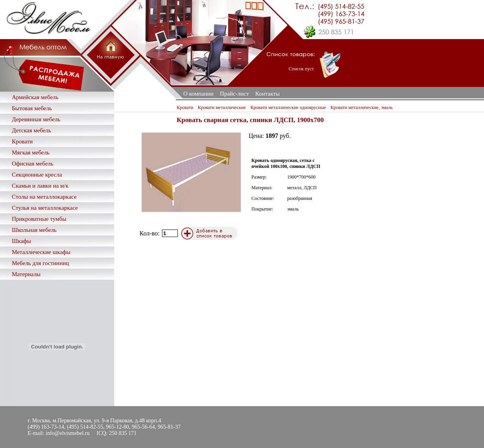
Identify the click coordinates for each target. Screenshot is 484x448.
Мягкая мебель (31, 152)
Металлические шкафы (41, 252)
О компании (199, 94)
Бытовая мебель (32, 108)
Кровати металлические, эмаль (362, 107)
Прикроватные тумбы (39, 219)
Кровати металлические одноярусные (288, 107)
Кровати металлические (222, 107)
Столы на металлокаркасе (44, 197)
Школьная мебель (34, 230)
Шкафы (22, 241)
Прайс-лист (234, 94)
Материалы (26, 274)
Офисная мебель (33, 164)
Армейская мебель (35, 97)
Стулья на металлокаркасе (45, 208)
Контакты (267, 94)
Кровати (22, 141)
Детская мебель (31, 130)
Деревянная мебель (36, 119)
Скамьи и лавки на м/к (40, 186)
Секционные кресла (37, 175)
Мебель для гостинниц (40, 263)
